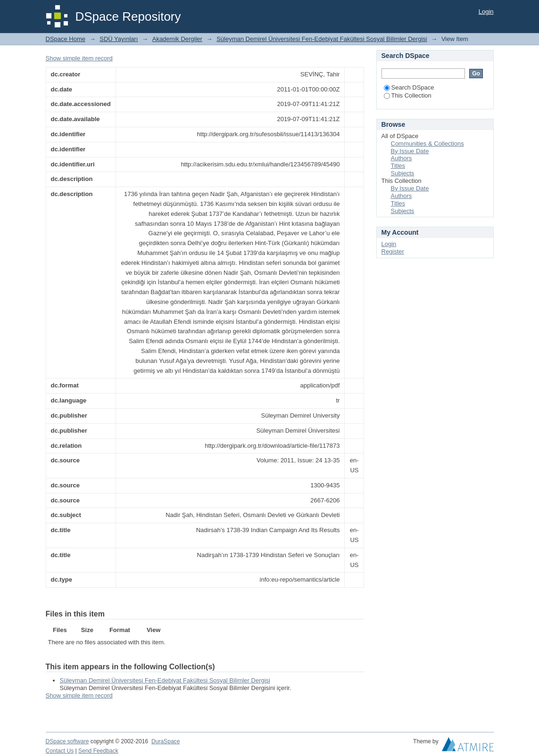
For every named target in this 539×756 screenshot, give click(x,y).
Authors (402, 158)
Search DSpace (409, 87)
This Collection (408, 95)
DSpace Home (66, 39)
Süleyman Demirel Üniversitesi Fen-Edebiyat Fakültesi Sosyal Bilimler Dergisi (322, 39)
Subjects (403, 173)
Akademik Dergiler (177, 39)
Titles (398, 166)
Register (393, 251)
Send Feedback (98, 751)
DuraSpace (166, 741)
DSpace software (67, 741)
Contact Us (60, 751)
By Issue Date (410, 151)
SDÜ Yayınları (119, 39)
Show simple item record (79, 58)
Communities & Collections (427, 144)
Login (486, 12)
